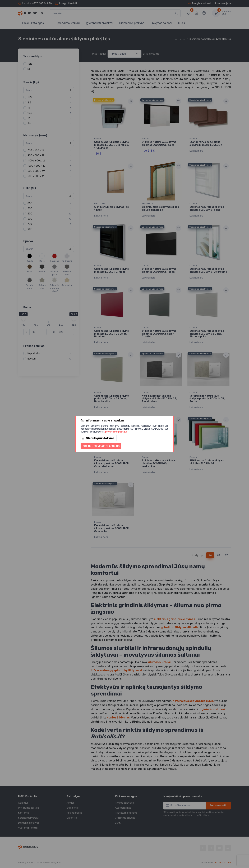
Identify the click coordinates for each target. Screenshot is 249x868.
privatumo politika (116, 432)
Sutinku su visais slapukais (101, 446)
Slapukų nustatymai (98, 438)
